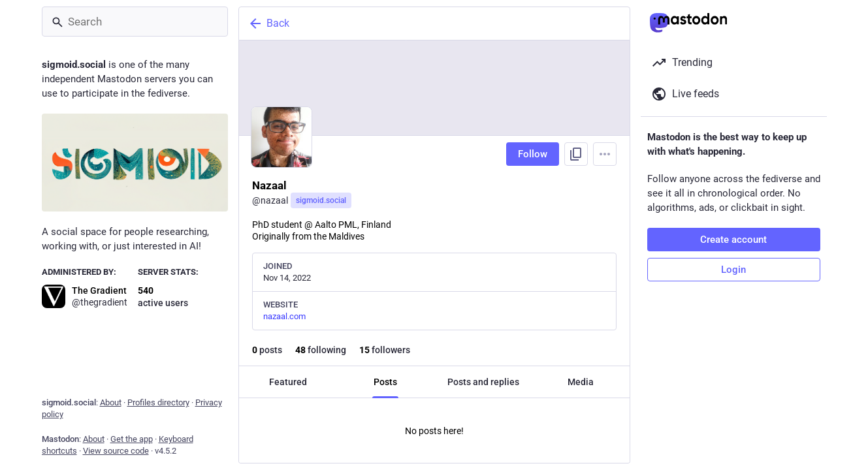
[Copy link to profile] (576, 154)
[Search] (135, 22)
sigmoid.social (321, 200)
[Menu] (605, 154)
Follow (533, 154)
